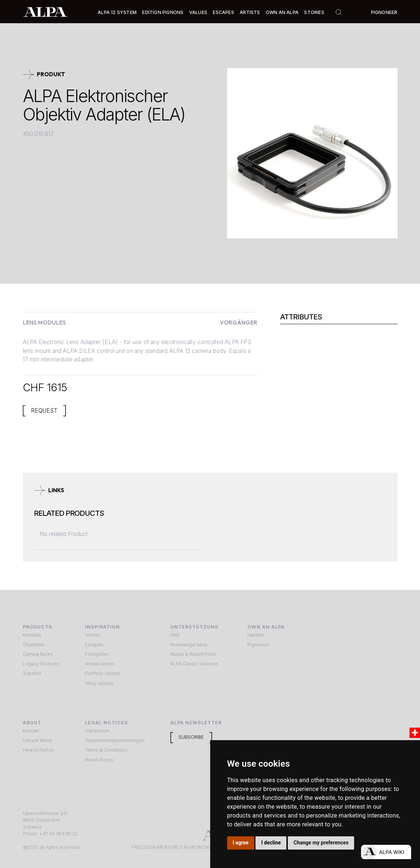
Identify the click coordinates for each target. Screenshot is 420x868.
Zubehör (32, 673)
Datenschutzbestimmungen (115, 740)
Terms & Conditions (106, 750)
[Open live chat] (386, 852)
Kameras (32, 635)
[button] (117, 13)
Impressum (97, 731)
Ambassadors (100, 664)
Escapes (94, 645)
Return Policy (99, 760)
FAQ (175, 635)
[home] (45, 11)
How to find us (38, 750)
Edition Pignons (163, 12)
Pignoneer (384, 12)
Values (198, 12)
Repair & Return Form (193, 654)
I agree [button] (241, 843)
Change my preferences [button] (321, 843)
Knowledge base (189, 645)
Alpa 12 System (117, 12)
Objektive (33, 645)
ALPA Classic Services (194, 664)
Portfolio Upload (103, 673)
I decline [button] (271, 843)
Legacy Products (41, 664)
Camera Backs (38, 654)
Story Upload (99, 683)
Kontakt (31, 731)
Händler (256, 635)
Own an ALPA (282, 12)
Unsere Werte (38, 740)
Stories (314, 12)
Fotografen (97, 654)
